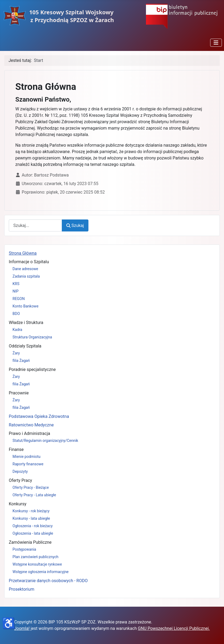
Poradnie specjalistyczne (32, 369)
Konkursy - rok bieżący (31, 511)
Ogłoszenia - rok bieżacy (33, 526)
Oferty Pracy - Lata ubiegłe (34, 495)
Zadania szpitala (26, 276)
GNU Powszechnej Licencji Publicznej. (174, 628)
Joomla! (22, 628)
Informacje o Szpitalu (29, 262)
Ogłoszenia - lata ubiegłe (33, 533)
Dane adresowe (25, 269)
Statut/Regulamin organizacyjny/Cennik (45, 441)
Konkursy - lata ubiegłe (31, 518)
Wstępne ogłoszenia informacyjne (41, 572)
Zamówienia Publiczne (30, 542)
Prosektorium (22, 589)
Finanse (16, 449)
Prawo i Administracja (29, 433)
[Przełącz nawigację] (216, 43)
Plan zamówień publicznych (35, 557)
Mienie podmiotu (27, 457)
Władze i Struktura (26, 323)
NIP (16, 291)
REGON (19, 299)
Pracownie (19, 393)
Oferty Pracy (20, 480)
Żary (16, 353)
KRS (16, 284)
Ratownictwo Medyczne (31, 425)
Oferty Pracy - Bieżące (31, 487)
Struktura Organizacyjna (32, 337)
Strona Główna (23, 253)
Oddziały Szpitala (25, 346)
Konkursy (18, 504)
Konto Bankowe (25, 306)
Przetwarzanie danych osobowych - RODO (48, 581)
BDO (16, 314)
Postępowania (24, 549)
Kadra (17, 330)
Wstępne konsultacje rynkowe (37, 564)
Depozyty (20, 471)
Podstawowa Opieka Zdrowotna (39, 416)
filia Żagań (21, 361)
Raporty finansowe (28, 464)
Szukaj (75, 225)
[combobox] (35, 225)
